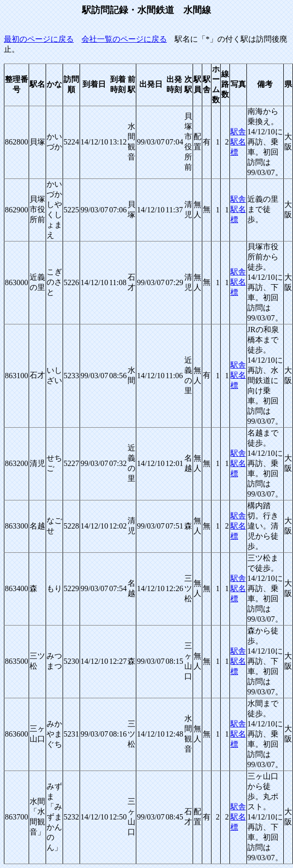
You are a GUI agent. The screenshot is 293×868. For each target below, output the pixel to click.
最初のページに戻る (39, 39)
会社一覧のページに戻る (124, 39)
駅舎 (238, 132)
